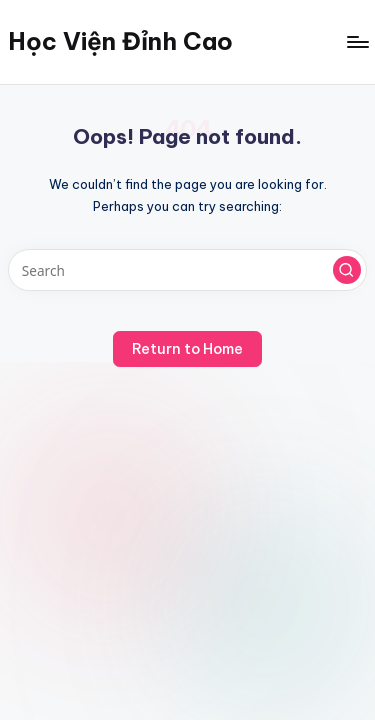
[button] (347, 270)
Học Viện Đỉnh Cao (120, 41)
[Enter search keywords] (187, 270)
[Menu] (357, 41)
